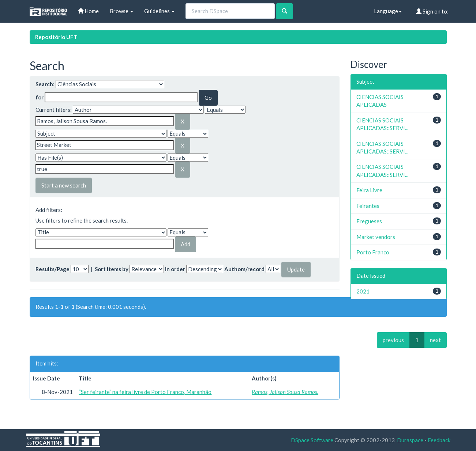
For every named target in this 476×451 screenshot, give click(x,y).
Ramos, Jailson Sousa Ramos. (285, 392)
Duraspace (410, 440)
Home (88, 11)
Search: (45, 84)
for (40, 97)
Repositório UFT (56, 37)
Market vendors (376, 237)
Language (388, 11)
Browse (121, 11)
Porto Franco (373, 252)
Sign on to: (432, 11)
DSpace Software (312, 440)
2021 (363, 291)
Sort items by (112, 269)
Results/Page (53, 269)
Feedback (439, 440)
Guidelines (159, 11)
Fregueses (369, 221)
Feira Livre (369, 190)
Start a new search (64, 185)
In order (175, 269)
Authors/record (244, 269)
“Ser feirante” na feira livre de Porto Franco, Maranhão (145, 392)
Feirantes (368, 206)
